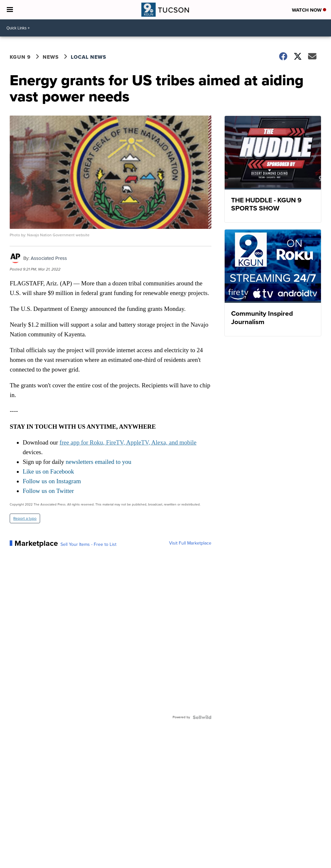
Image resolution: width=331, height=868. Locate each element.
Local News (89, 57)
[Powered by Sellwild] (202, 717)
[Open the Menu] (10, 10)
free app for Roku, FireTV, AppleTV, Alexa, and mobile (128, 442)
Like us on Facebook (48, 471)
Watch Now (309, 10)
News (51, 57)
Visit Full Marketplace (190, 543)
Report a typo (25, 518)
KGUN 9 (20, 57)
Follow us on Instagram (52, 481)
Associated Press (49, 258)
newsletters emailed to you (98, 462)
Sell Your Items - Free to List (88, 545)
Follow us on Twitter (48, 491)
